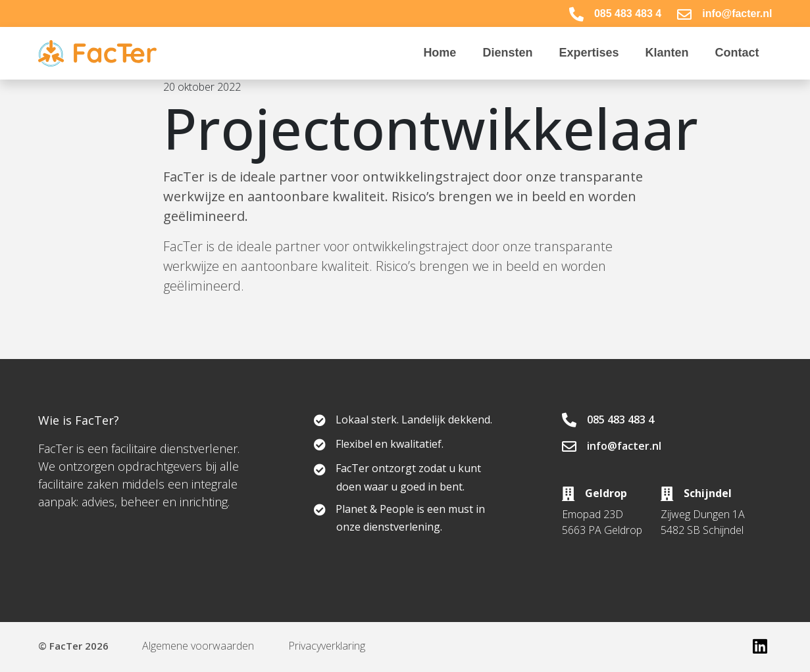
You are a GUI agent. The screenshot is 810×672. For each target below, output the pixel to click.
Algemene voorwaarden (199, 646)
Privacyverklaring (327, 646)
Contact (737, 53)
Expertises (589, 53)
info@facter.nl (724, 13)
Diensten (507, 53)
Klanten (667, 53)
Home (440, 53)
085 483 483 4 (615, 13)
